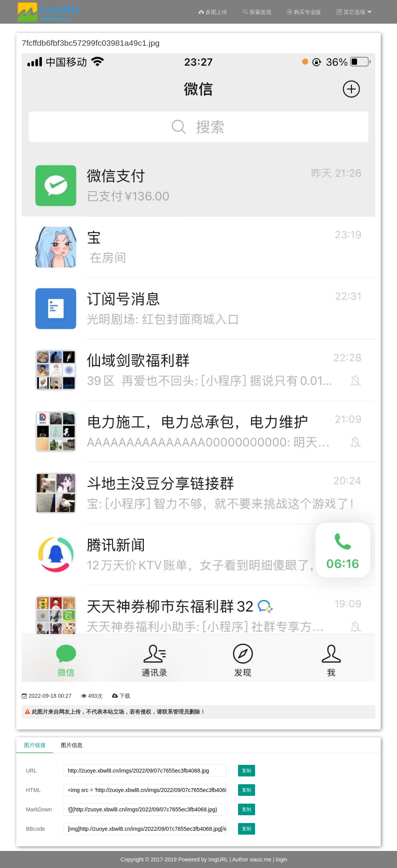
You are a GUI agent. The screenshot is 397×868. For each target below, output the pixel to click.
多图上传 (213, 12)
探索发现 (257, 12)
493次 (92, 696)
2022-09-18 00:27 (47, 696)
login (282, 859)
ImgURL (218, 859)
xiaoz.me (261, 859)
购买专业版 (304, 12)
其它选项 (354, 12)
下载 (121, 696)
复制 (247, 771)
